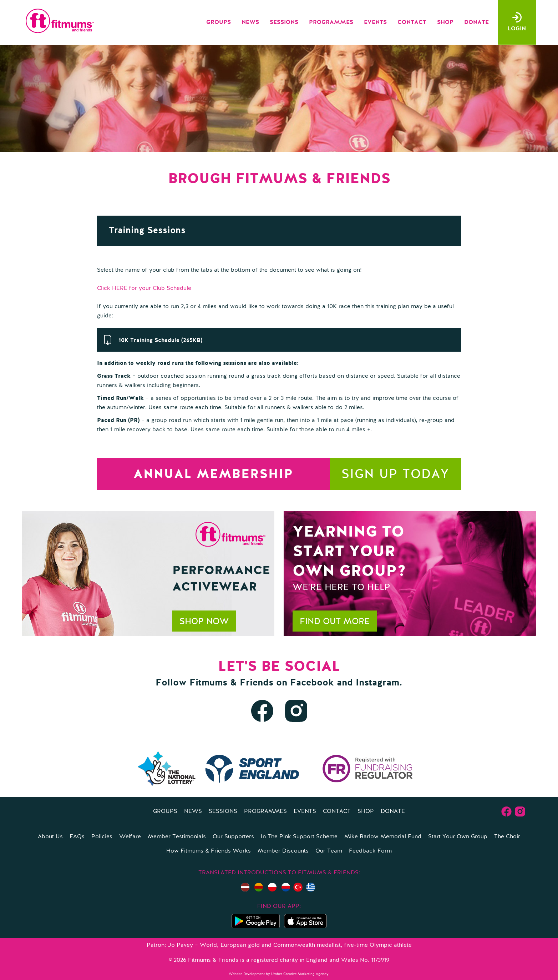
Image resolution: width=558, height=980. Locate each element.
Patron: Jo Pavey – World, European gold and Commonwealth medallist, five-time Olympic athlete (279, 945)
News (250, 22)
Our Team (329, 851)
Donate (476, 22)
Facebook (312, 683)
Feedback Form (370, 851)
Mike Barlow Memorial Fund (383, 837)
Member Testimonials (177, 837)
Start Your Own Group (458, 837)
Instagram (377, 683)
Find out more (335, 622)
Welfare (130, 837)
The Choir (507, 837)
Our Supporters (233, 837)
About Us (50, 837)
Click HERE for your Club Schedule (144, 288)
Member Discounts (283, 851)
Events (375, 22)
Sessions (284, 22)
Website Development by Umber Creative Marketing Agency (279, 974)
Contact (412, 22)
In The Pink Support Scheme (299, 837)
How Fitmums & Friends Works (209, 851)
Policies (102, 837)
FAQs (77, 837)
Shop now (204, 622)
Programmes (331, 22)
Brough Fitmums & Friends (279, 179)
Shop (445, 22)
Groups (219, 22)
